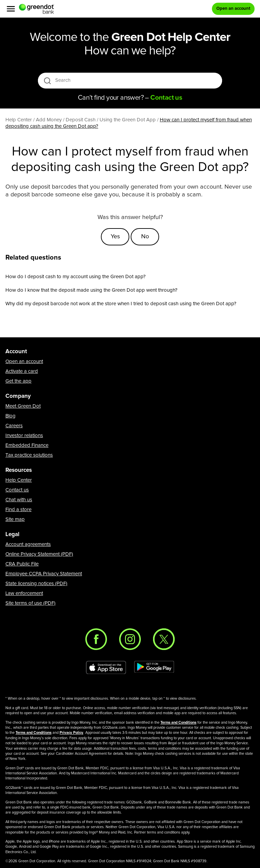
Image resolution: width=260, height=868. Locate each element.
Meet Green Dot (23, 406)
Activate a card (22, 371)
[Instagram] (130, 639)
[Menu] (11, 9)
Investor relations (24, 436)
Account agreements (28, 544)
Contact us (17, 490)
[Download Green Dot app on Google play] (154, 668)
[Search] (131, 80)
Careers (14, 426)
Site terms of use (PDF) (30, 603)
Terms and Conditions (178, 722)
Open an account (24, 361)
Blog (10, 416)
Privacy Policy (71, 733)
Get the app (18, 381)
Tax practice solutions (29, 455)
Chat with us (19, 500)
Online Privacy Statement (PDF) (39, 554)
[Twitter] (164, 639)
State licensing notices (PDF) (36, 584)
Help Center (19, 480)
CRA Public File (22, 564)
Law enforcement (24, 593)
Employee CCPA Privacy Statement (44, 574)
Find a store (18, 510)
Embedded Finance (27, 445)
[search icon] (47, 81)
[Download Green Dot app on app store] (106, 668)
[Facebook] (96, 639)
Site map (15, 519)
